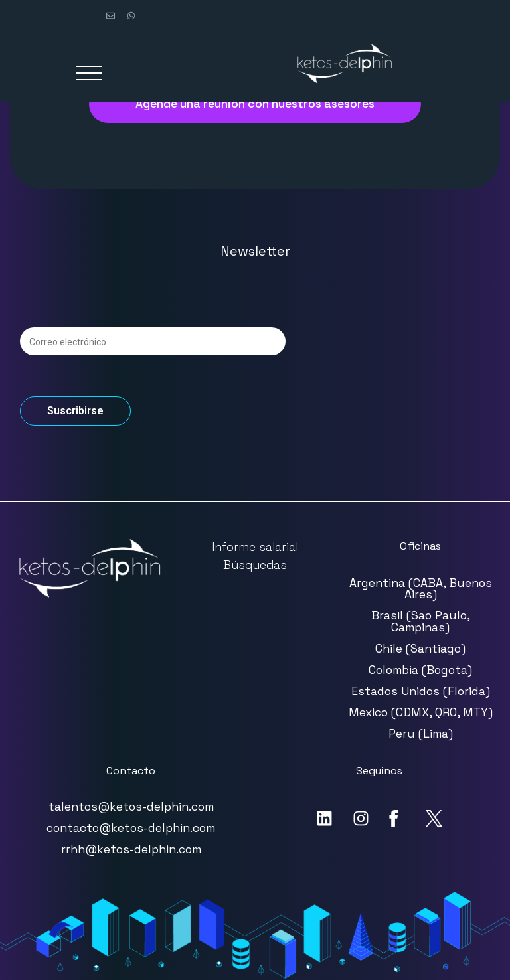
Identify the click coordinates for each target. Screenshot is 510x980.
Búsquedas (255, 565)
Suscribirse (75, 411)
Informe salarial (255, 547)
